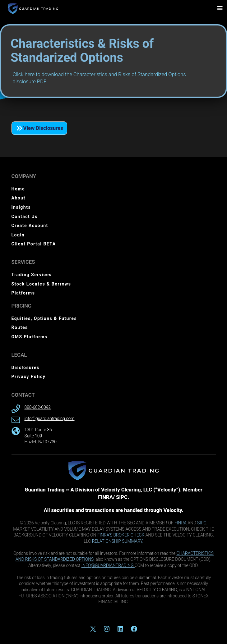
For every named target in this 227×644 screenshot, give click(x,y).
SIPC (202, 523)
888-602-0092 (38, 407)
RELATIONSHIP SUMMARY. (118, 541)
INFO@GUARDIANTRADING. (108, 565)
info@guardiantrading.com (50, 418)
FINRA (181, 523)
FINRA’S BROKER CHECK (121, 535)
